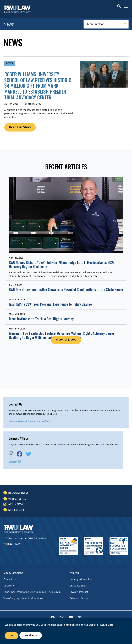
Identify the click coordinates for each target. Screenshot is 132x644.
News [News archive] (10, 63)
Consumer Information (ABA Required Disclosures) (32, 592)
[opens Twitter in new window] (29, 454)
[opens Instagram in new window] (11, 454)
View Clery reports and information (23, 598)
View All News (66, 340)
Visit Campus (17, 499)
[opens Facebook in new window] (20, 454)
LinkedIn (13, 462)
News (9, 24)
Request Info (18, 493)
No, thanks (31, 635)
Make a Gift (16, 510)
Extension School (79, 598)
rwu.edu (74, 573)
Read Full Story (20, 127)
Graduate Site (77, 586)
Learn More (107, 625)
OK (12, 636)
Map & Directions (13, 573)
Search (119, 6)
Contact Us (10, 579)
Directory (9, 586)
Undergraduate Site (81, 579)
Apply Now (16, 504)
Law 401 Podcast (79, 592)
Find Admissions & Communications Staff (29, 421)
